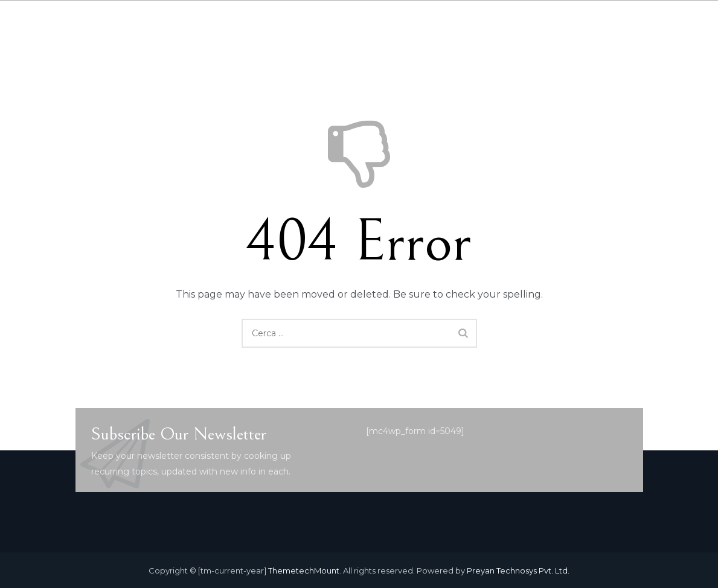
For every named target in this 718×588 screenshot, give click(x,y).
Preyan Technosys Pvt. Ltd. (518, 570)
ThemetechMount (304, 570)
